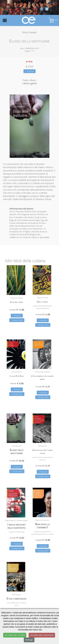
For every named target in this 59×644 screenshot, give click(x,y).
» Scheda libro (17, 320)
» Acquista (29, 71)
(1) (53, 20)
